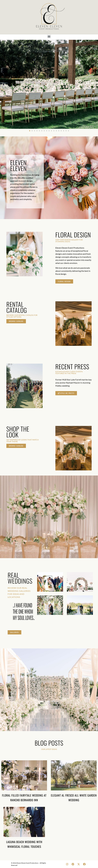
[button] (49, 36)
